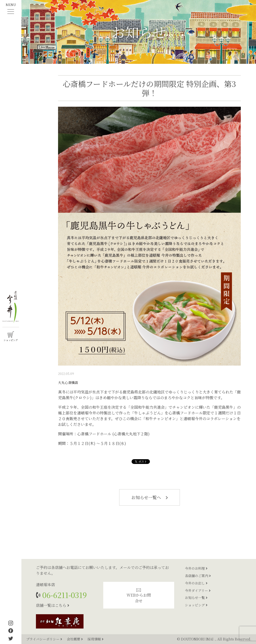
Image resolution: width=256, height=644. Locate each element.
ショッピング (196, 605)
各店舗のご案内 (198, 576)
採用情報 (96, 639)
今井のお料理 (196, 568)
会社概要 (75, 639)
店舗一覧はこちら (53, 605)
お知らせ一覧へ (150, 497)
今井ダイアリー (198, 590)
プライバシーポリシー (45, 639)
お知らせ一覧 (196, 598)
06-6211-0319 (64, 595)
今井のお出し (196, 583)
